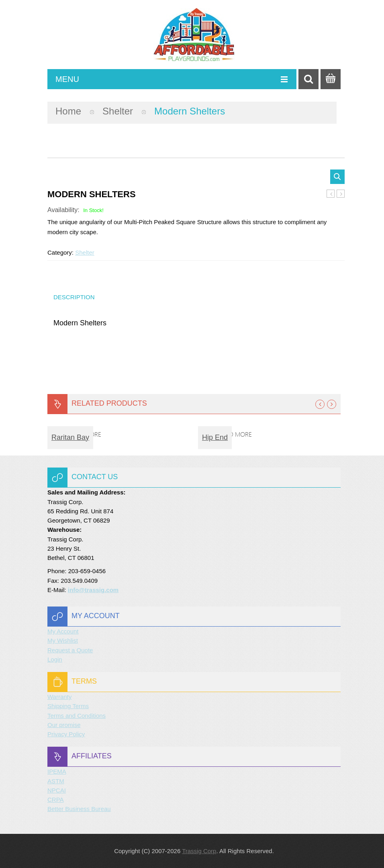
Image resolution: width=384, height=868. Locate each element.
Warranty (59, 697)
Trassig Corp (199, 851)
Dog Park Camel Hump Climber (341, 194)
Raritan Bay (70, 437)
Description (74, 297)
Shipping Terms (68, 706)
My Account (63, 631)
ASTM (56, 781)
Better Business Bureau (79, 809)
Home (68, 111)
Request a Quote (70, 650)
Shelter (118, 111)
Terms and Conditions (77, 716)
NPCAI (57, 790)
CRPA (56, 800)
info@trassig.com (93, 590)
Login (55, 659)
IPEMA (57, 771)
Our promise (64, 725)
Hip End (215, 437)
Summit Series (331, 194)
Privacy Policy (66, 734)
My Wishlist (63, 640)
